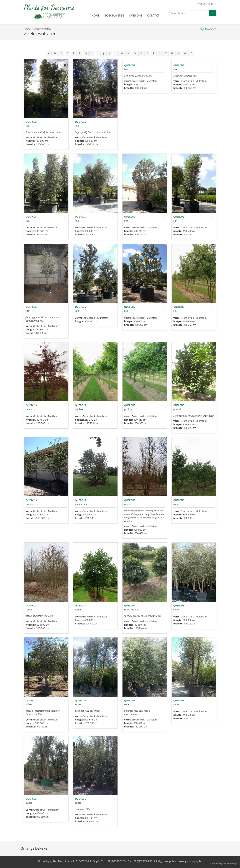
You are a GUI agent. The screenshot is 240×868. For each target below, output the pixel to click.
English (212, 4)
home (96, 16)
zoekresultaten (42, 29)
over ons (136, 16)
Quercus (31, 122)
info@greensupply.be (166, 861)
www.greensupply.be (191, 861)
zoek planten (114, 16)
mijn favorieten (208, 29)
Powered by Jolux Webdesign (223, 863)
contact (153, 16)
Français (202, 4)
